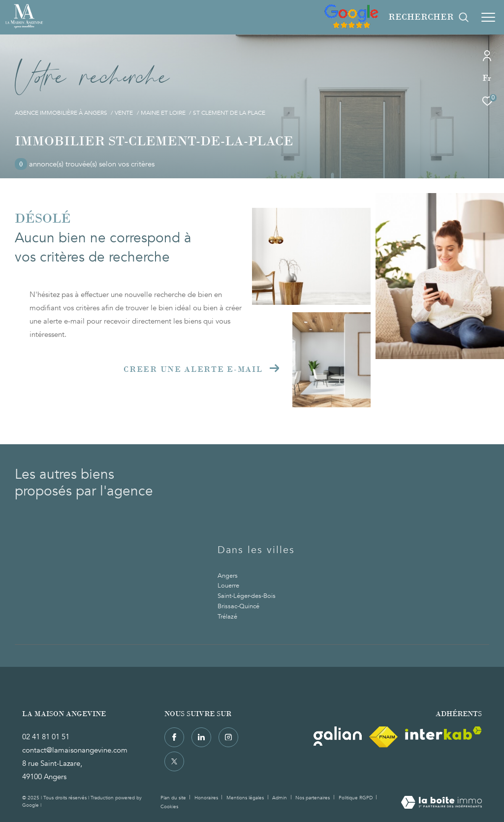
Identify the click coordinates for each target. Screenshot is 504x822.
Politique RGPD (356, 798)
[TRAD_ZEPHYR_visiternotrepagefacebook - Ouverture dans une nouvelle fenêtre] (174, 737)
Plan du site (174, 798)
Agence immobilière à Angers (61, 113)
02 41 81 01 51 (46, 737)
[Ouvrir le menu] (488, 17)
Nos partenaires (313, 798)
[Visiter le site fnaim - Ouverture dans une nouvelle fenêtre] (383, 737)
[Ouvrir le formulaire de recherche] (429, 17)
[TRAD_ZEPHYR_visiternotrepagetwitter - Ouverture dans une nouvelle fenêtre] (174, 761)
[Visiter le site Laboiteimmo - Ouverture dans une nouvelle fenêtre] (441, 803)
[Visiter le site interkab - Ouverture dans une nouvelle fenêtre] (443, 733)
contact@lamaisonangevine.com (75, 750)
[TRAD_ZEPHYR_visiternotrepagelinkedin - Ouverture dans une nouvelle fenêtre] (201, 737)
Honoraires (207, 798)
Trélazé (227, 617)
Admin (280, 798)
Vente (124, 113)
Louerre (228, 586)
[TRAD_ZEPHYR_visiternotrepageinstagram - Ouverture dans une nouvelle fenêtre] (228, 737)
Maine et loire (163, 113)
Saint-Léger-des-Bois (247, 596)
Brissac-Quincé (238, 606)
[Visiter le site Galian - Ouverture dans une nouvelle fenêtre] (338, 736)
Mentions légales (246, 798)
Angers (228, 576)
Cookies (169, 807)
